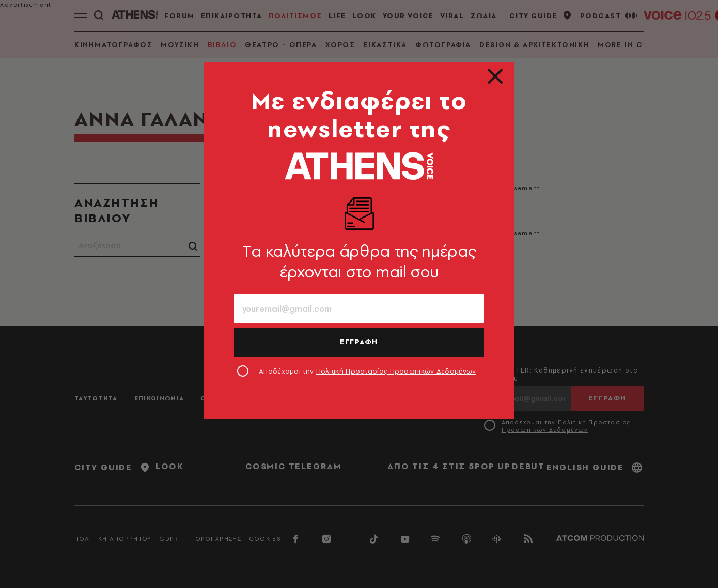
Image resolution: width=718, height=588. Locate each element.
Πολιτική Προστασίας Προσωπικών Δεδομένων (396, 371)
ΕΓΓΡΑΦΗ (359, 342)
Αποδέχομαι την (368, 371)
